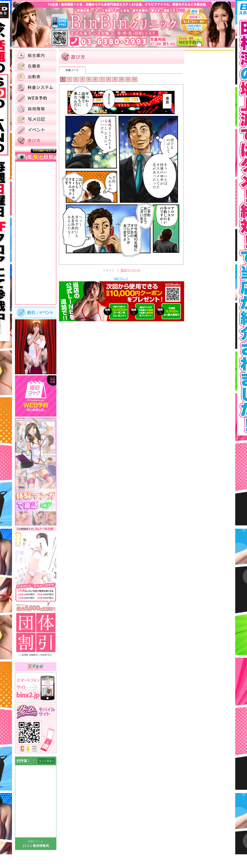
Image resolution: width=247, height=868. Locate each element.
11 (128, 79)
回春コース (72, 70)
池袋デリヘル (36, 841)
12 (134, 79)
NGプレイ (121, 279)
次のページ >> (130, 270)
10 (121, 79)
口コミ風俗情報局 (36, 846)
